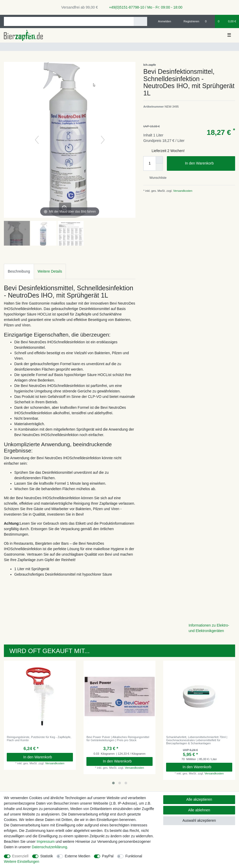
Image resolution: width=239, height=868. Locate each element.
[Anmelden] (163, 21)
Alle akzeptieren (199, 799)
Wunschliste (156, 178)
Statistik (47, 856)
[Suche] (140, 21)
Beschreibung (19, 271)
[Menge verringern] (159, 167)
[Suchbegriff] (69, 21)
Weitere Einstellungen (22, 862)
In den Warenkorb (208, 163)
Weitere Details (50, 271)
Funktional (134, 856)
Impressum (46, 841)
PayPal (108, 856)
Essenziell (20, 856)
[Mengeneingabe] (149, 163)
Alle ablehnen (199, 810)
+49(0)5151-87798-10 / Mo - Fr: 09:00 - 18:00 (144, 7)
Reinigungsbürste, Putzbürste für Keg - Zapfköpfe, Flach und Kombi (39, 739)
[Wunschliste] (209, 21)
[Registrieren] (189, 21)
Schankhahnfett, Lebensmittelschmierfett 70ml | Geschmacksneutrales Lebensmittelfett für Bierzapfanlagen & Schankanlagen (197, 740)
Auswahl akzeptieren (199, 820)
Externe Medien (78, 856)
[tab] (19, 271)
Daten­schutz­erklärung (49, 847)
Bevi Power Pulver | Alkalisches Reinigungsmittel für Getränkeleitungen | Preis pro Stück (118, 739)
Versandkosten (182, 191)
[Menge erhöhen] (159, 160)
